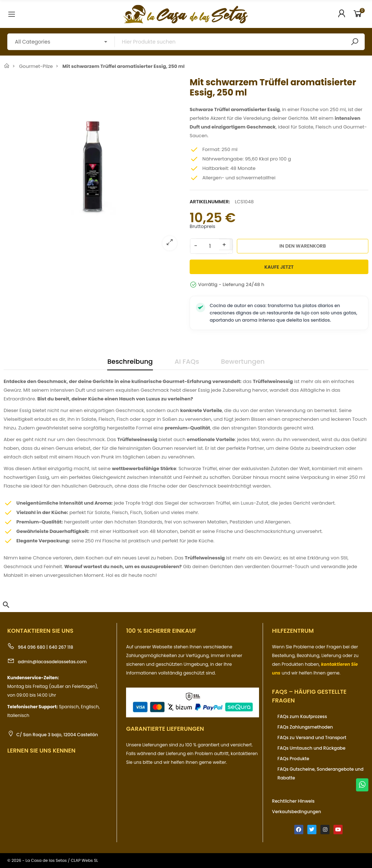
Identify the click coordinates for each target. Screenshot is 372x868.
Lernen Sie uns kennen (41, 751)
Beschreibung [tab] (130, 361)
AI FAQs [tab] (187, 361)
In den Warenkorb (303, 246)
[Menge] (210, 246)
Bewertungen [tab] (243, 361)
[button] (6, 605)
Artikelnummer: (210, 202)
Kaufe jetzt (279, 267)
